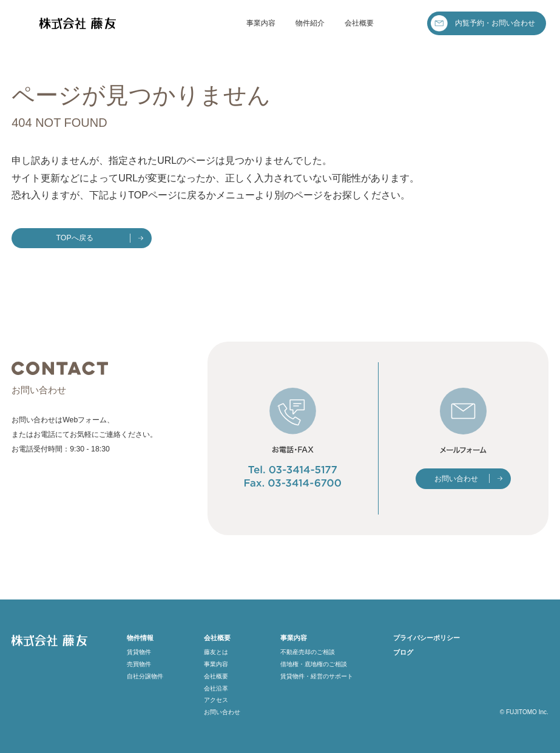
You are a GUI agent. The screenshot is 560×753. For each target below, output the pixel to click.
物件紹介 (310, 23)
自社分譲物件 (145, 676)
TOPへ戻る (75, 238)
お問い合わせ (456, 479)
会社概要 (359, 23)
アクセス (216, 700)
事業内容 (261, 23)
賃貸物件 (139, 652)
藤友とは (216, 652)
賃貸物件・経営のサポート (317, 676)
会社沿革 (216, 688)
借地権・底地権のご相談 (314, 664)
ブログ (403, 652)
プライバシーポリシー (427, 638)
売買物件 (139, 664)
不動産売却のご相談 (308, 652)
